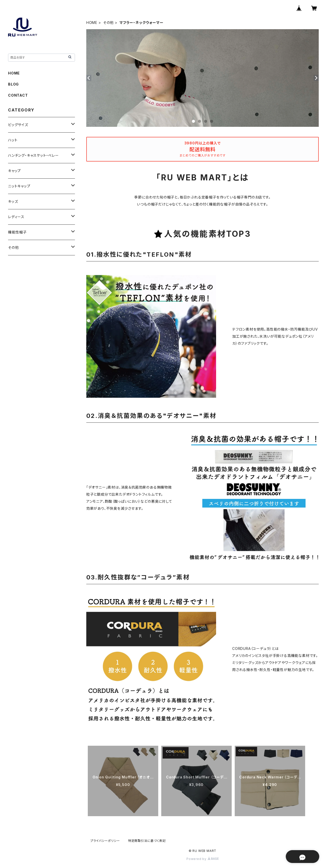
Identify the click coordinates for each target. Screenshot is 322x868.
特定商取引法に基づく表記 (147, 841)
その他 (108, 23)
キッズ (13, 201)
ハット (13, 140)
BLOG (13, 84)
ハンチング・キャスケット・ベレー (33, 155)
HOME (92, 23)
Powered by (203, 859)
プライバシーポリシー (105, 841)
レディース (16, 217)
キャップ (14, 171)
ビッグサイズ (18, 125)
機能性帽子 (17, 232)
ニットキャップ (19, 186)
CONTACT (18, 95)
